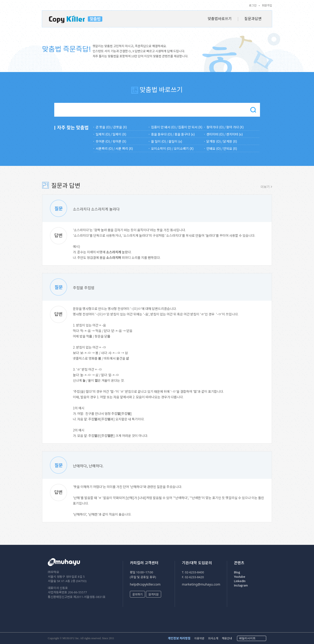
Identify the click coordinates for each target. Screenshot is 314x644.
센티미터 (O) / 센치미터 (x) (225, 134)
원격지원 (154, 594)
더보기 (265, 187)
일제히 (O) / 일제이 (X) (111, 134)
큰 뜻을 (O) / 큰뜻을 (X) (111, 127)
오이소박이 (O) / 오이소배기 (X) (172, 148)
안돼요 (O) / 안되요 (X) (222, 148)
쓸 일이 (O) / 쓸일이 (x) (167, 141)
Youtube (240, 576)
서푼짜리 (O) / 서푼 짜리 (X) (114, 148)
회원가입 (267, 5)
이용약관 (199, 638)
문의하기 (137, 594)
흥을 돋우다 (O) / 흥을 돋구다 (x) (173, 134)
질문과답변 (253, 18)
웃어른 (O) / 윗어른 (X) (111, 141)
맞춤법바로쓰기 (220, 18)
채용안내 (227, 638)
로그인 (253, 5)
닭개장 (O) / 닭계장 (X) (222, 141)
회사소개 (213, 638)
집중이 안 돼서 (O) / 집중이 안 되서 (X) (177, 127)
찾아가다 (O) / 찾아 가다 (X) (225, 127)
